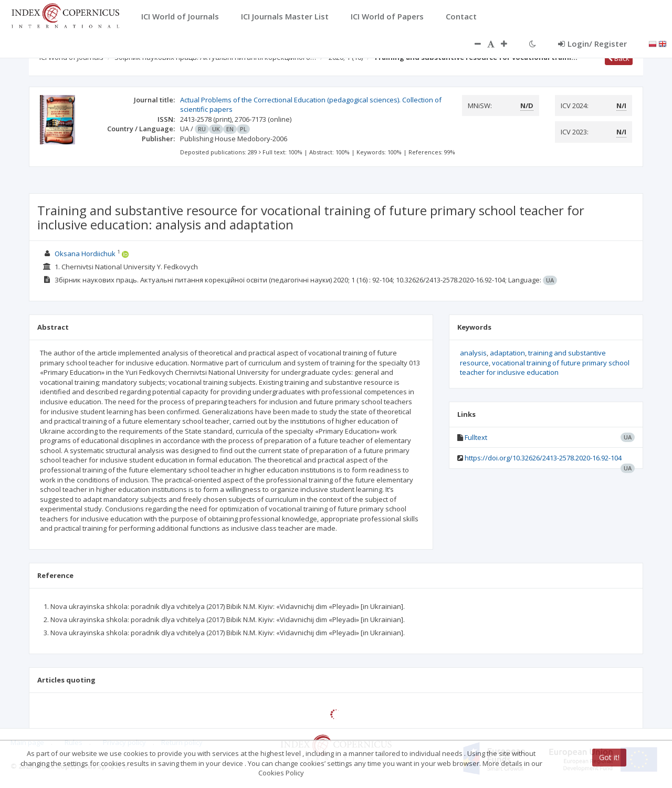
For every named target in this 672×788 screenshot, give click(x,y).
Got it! (609, 757)
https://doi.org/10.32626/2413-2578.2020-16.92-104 (543, 458)
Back (619, 58)
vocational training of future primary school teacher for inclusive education (545, 368)
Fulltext (476, 437)
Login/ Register (592, 44)
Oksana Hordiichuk (85, 254)
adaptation (507, 353)
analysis (473, 353)
